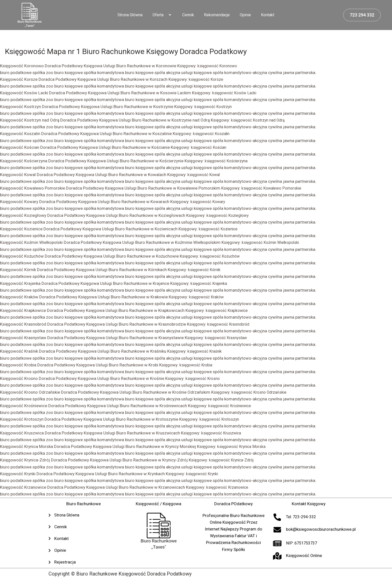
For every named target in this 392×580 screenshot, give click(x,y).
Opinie (245, 15)
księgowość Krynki (203, 474)
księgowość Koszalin (213, 134)
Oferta (162, 15)
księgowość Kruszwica (223, 433)
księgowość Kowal (205, 175)
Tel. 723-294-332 (302, 517)
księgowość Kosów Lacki (236, 93)
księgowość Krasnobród (230, 324)
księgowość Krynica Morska (243, 446)
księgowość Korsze (207, 79)
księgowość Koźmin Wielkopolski (273, 242)
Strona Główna (130, 15)
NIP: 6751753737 (303, 543)
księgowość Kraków (208, 297)
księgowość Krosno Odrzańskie (261, 392)
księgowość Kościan (210, 147)
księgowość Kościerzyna (228, 161)
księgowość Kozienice (220, 229)
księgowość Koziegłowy (229, 215)
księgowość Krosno (204, 378)
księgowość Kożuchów (222, 256)
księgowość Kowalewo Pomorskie (274, 188)
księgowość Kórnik (206, 270)
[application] (165, 15)
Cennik (188, 15)
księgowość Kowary (209, 202)
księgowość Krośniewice (232, 406)
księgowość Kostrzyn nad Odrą (260, 120)
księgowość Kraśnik (206, 351)
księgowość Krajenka (210, 283)
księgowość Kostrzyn (215, 107)
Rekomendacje (217, 15)
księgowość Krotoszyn (221, 419)
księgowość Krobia (197, 365)
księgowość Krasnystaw (228, 338)
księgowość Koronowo (219, 66)
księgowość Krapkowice (228, 310)
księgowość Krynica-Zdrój (234, 460)
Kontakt (268, 15)
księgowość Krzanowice (229, 487)
